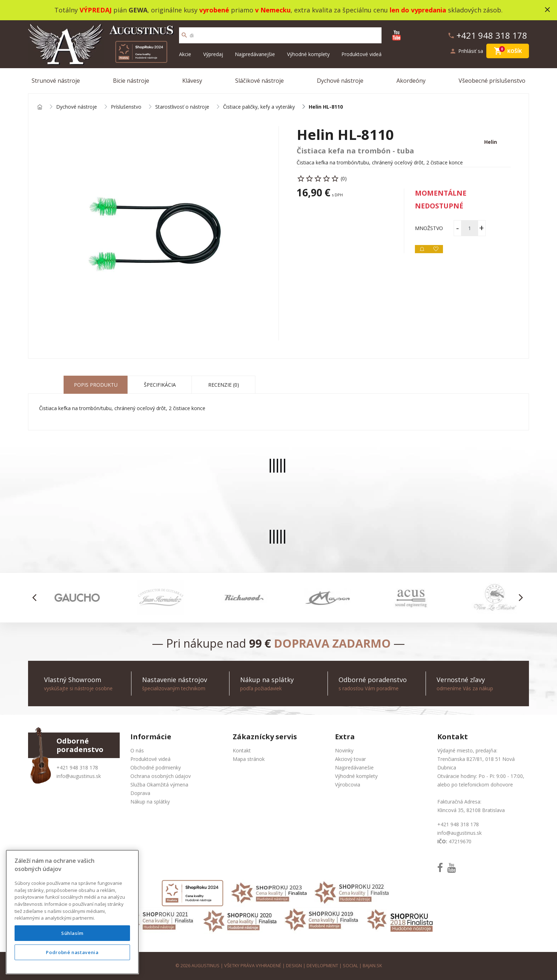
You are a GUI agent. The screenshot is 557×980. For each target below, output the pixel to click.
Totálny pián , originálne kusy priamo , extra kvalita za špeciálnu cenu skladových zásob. (278, 10)
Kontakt (242, 750)
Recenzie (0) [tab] (224, 385)
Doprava (140, 793)
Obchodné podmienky (156, 767)
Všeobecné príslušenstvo (492, 81)
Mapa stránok (249, 759)
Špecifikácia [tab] (160, 385)
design (294, 966)
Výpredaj (213, 54)
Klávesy (192, 81)
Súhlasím (72, 933)
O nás (137, 750)
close (547, 10)
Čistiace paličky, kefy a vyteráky (259, 107)
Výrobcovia (348, 785)
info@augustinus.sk (79, 776)
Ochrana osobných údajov (161, 776)
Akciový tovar (350, 759)
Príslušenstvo (126, 107)
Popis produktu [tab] (96, 385)
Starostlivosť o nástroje (182, 107)
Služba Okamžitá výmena (159, 785)
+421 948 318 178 (77, 767)
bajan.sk (372, 966)
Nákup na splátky (150, 802)
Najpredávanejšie (255, 54)
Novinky (344, 750)
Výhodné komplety (308, 54)
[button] (36, 598)
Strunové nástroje (56, 81)
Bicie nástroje (131, 81)
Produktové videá (361, 54)
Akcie (185, 54)
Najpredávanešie (354, 767)
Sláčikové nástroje (259, 81)
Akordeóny (411, 81)
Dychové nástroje (340, 81)
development (322, 966)
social (350, 966)
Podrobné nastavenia (72, 952)
